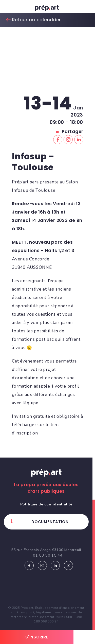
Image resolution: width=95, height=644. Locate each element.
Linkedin (55, 565)
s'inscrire (37, 637)
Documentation (50, 522)
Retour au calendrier (36, 20)
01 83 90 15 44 (48, 555)
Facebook (29, 565)
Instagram (42, 565)
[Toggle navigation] (9, 8)
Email (68, 565)
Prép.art (46, 478)
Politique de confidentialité (46, 504)
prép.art (48, 9)
